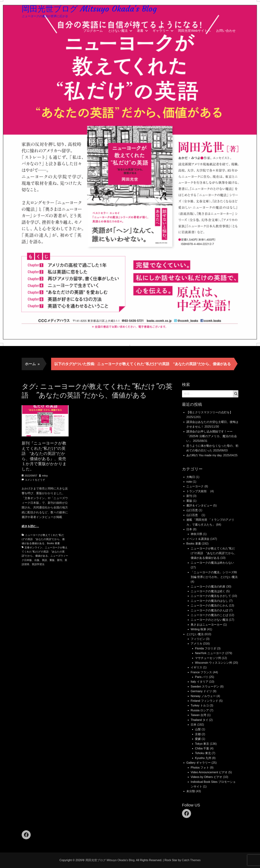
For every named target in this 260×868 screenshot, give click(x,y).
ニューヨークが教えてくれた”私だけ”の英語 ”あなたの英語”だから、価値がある (45, 552)
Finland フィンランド (204, 701)
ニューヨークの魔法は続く (208, 591)
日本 (189, 529)
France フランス (201, 672)
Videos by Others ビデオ (206, 777)
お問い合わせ (226, 31)
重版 (52, 560)
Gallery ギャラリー (199, 763)
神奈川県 (196, 534)
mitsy (45, 476)
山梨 (198, 729)
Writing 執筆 (198, 629)
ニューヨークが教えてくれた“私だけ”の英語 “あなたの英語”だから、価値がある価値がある (43, 539)
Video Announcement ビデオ (209, 772)
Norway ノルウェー (203, 696)
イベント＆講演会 (198, 539)
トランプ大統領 (198, 491)
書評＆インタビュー (199, 505)
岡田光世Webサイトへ (194, 31)
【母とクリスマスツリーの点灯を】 (209, 412)
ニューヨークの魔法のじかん (209, 605)
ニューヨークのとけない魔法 (209, 620)
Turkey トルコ (200, 705)
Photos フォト (200, 768)
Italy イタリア (200, 682)
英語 (44, 560)
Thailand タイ (200, 720)
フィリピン (198, 639)
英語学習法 (38, 564)
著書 (140, 31)
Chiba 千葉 (202, 748)
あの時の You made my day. (204, 455)
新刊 (60, 560)
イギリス (196, 667)
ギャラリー (161, 31)
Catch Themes (191, 860)
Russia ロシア (200, 710)
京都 (198, 734)
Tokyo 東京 (202, 744)
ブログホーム (93, 31)
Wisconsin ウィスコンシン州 (214, 663)
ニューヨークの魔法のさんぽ (209, 610)
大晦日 (191, 477)
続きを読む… (30, 526)
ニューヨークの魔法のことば (209, 615)
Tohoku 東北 (203, 753)
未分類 (191, 791)
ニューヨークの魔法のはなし (209, 601)
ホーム (32, 364)
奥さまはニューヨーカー (207, 625)
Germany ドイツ (201, 691)
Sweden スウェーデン (205, 687)
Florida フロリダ (206, 648)
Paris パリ (202, 677)
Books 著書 (53, 543)
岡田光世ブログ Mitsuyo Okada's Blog (89, 9)
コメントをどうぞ (35, 480)
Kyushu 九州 (203, 758)
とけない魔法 (118, 31)
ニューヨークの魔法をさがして (211, 596)
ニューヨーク (195, 486)
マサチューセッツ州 (208, 658)
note (189, 482)
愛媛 (198, 739)
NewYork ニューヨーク (210, 653)
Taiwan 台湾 (198, 715)
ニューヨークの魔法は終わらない (212, 563)
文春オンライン (33, 547)
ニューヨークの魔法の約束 (208, 587)
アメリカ (196, 644)
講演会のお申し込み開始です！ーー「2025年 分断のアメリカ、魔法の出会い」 (212, 436)
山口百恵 (192, 510)
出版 (37, 560)
